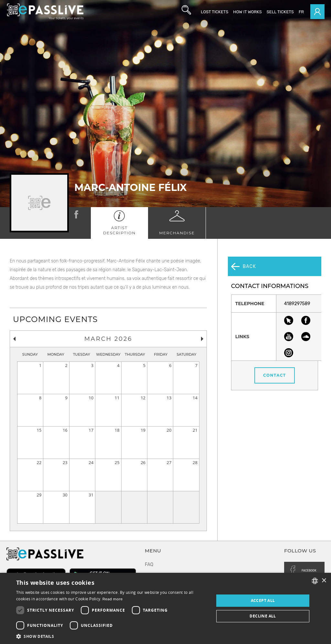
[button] (112, 636)
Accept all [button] (263, 600)
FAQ (149, 565)
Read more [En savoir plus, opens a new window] (113, 599)
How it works (247, 12)
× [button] (324, 581)
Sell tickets (280, 12)
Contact (276, 356)
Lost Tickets (214, 12)
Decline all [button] (263, 616)
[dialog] (165, 608)
